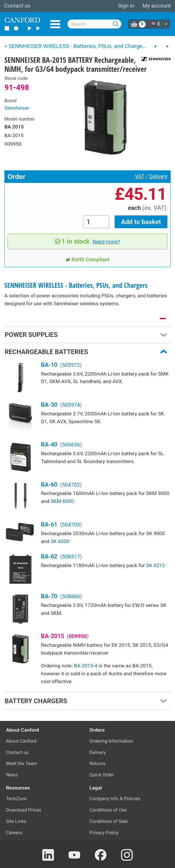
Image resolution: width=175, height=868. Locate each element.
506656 (71, 445)
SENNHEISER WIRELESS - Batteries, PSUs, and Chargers (76, 285)
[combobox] (94, 24)
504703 (71, 525)
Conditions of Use (108, 810)
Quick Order (102, 775)
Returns (98, 763)
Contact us (17, 6)
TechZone (16, 799)
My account (157, 6)
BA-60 (49, 485)
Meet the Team (22, 763)
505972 (71, 365)
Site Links (16, 821)
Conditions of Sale (109, 821)
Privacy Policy (104, 833)
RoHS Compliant (88, 260)
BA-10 (49, 365)
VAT (140, 176)
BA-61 (49, 524)
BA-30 (49, 405)
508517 (71, 557)
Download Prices (24, 810)
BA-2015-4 (85, 666)
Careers (14, 833)
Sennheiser (17, 108)
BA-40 (49, 444)
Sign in (126, 6)
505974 (71, 405)
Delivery (158, 176)
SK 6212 (157, 565)
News (12, 775)
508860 (71, 596)
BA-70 (49, 596)
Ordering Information (111, 741)
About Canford (21, 741)
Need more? (106, 242)
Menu (55, 24)
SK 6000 (62, 541)
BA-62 (49, 556)
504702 (71, 485)
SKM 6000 (64, 501)
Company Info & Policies (115, 799)
